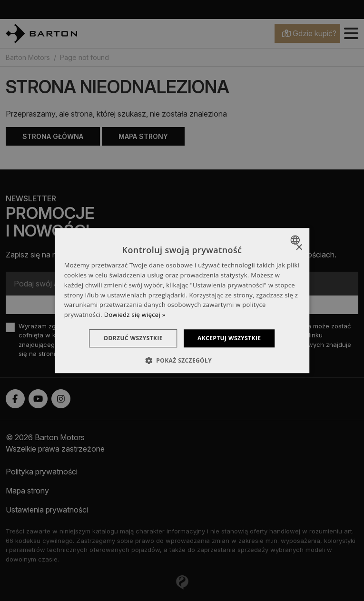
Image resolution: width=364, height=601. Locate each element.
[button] (182, 361)
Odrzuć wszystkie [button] (133, 338)
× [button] (299, 248)
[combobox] (296, 240)
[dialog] (182, 301)
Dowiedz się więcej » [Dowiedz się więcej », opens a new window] (135, 315)
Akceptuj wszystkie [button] (230, 338)
